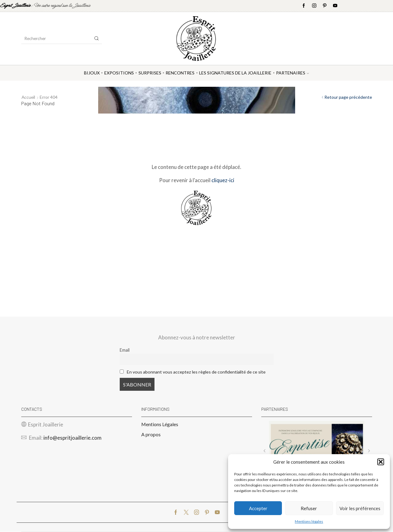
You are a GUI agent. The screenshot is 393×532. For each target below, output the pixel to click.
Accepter (258, 508)
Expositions (119, 73)
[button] (381, 462)
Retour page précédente (348, 97)
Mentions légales (309, 521)
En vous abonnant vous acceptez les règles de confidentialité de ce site (196, 372)
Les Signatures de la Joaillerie (235, 73)
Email (125, 350)
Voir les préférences (360, 508)
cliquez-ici (223, 180)
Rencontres (180, 73)
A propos (151, 435)
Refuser (309, 508)
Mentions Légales (160, 424)
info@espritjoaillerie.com (72, 438)
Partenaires (293, 73)
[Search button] (97, 38)
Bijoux (92, 73)
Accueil (29, 97)
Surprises (150, 73)
